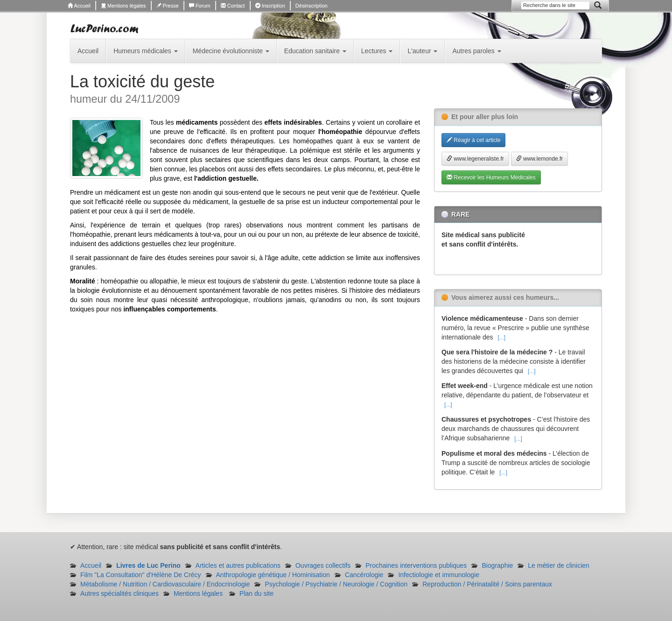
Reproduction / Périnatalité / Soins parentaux (487, 584)
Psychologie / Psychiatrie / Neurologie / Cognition (336, 584)
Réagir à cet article (473, 140)
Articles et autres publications (238, 565)
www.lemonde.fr (540, 159)
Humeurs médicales (146, 51)
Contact (233, 6)
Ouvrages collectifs (323, 565)
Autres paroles (476, 51)
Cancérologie (364, 575)
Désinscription (311, 6)
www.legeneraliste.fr (475, 159)
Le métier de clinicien (559, 565)
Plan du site (256, 593)
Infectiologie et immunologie (439, 575)
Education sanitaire (315, 51)
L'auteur (422, 51)
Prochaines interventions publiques (416, 565)
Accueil (79, 6)
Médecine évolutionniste (231, 51)
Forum (200, 6)
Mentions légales (123, 6)
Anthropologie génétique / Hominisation (273, 575)
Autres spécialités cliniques (119, 593)
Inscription (270, 6)
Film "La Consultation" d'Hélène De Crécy (141, 575)
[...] (501, 338)
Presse (168, 6)
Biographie (497, 565)
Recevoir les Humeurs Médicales (491, 177)
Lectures (377, 51)
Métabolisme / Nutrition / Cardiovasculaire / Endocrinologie (165, 584)
